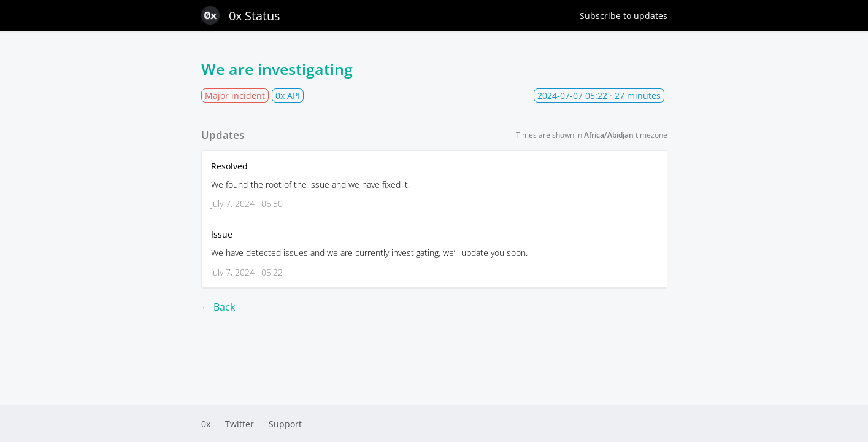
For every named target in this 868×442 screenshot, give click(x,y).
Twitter (240, 424)
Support (285, 424)
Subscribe (624, 16)
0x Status (241, 15)
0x (206, 424)
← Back (218, 307)
